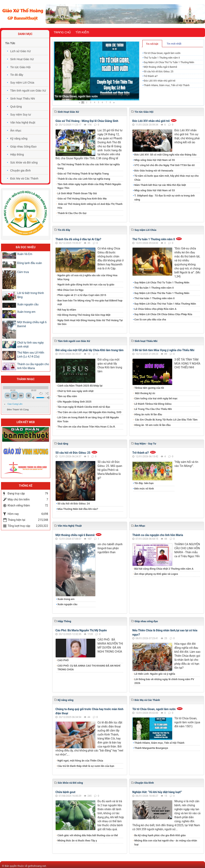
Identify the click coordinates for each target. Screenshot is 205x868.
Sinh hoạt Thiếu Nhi (23, 99)
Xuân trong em (66, 599)
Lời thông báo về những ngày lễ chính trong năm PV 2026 (164, 681)
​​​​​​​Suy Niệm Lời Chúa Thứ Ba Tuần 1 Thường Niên (162, 293)
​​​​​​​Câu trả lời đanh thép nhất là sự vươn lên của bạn (86, 766)
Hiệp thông (17, 154)
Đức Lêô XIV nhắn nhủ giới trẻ (160, 81)
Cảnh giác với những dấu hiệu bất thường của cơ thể (88, 835)
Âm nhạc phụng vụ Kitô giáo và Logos (156, 574)
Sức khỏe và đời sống (24, 162)
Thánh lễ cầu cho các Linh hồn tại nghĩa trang (84, 179)
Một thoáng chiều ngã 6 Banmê (160, 67)
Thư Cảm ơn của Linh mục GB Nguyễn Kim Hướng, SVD (89, 412)
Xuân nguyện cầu (67, 604)
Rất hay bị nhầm (67, 310)
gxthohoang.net (37, 866)
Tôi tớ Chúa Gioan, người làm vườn (76, 96)
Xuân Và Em (25, 254)
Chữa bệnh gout (65, 792)
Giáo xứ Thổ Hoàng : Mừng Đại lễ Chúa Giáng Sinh (87, 121)
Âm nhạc (16, 131)
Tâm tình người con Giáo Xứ (28, 91)
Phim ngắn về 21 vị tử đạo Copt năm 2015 (82, 295)
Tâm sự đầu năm (67, 396)
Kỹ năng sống (19, 139)
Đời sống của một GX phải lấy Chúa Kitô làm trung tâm (89, 350)
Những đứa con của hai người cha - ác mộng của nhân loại (166, 843)
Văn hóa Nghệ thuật (23, 123)
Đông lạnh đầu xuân (30, 263)
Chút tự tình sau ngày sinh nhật (75, 391)
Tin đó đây (17, 75)
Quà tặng (16, 107)
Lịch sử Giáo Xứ (20, 51)
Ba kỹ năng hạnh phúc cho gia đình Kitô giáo (160, 835)
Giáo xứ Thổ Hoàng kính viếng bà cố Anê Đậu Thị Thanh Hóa (90, 206)
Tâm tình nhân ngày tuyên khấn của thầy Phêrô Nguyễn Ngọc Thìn (89, 186)
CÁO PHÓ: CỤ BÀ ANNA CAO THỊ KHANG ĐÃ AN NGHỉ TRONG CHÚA (89, 668)
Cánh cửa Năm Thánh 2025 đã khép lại (80, 386)
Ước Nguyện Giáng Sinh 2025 (74, 402)
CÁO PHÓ (63, 660)
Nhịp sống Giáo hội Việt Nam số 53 (155, 190)
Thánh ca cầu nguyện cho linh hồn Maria (158, 535)
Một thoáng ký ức (145, 393)
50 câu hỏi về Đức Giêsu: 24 (74, 504)
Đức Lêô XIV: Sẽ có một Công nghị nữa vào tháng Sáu (165, 155)
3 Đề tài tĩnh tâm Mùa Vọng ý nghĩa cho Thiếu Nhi (163, 350)
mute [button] (34, 398)
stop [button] (29, 396)
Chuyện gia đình (20, 170)
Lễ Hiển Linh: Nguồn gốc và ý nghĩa (155, 674)
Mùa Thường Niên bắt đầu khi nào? (78, 509)
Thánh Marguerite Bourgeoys (151, 748)
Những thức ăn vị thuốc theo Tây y (77, 841)
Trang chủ (62, 32)
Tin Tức (10, 43)
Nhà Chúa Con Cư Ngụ (70, 290)
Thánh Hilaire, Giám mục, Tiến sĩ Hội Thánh (167, 85)
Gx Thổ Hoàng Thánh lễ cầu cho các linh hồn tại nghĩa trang (89, 166)
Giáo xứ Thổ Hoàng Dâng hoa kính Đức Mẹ (82, 199)
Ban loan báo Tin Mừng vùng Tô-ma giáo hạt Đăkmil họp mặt (90, 302)
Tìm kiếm (82, 32)
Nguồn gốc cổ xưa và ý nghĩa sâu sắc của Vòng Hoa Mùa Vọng (87, 277)
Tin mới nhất (174, 44)
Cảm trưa (23, 272)
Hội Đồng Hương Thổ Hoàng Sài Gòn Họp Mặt (84, 315)
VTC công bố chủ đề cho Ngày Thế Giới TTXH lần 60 (164, 165)
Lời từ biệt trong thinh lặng (31, 295)
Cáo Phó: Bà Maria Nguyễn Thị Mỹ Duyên (81, 630)
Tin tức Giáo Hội (20, 67)
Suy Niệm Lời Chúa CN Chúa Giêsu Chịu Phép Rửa (163, 314)
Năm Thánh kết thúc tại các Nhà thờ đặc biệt (160, 185)
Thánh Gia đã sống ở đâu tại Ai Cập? (78, 239)
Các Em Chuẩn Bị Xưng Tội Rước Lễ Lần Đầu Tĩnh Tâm (166, 420)
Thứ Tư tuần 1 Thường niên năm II (162, 58)
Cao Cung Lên (15, 404)
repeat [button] (41, 393)
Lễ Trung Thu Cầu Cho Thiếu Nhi (153, 409)
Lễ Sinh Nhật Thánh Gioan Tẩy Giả (77, 193)
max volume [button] (49, 398)
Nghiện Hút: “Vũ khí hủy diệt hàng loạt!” (157, 792)
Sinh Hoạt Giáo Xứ (22, 59)
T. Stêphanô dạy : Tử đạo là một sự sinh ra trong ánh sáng (165, 198)
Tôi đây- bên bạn (144, 483)
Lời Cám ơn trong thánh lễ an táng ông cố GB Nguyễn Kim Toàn (88, 419)
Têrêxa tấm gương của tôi (149, 388)
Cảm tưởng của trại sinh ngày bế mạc (156, 398)
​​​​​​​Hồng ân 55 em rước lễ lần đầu (152, 425)
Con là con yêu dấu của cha (150, 319)
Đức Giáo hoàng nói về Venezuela (154, 171)
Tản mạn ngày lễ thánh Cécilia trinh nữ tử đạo (84, 407)
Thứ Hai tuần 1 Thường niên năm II (154, 298)
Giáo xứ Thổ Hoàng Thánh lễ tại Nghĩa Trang (83, 174)
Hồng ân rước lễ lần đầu (148, 414)
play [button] (14, 396)
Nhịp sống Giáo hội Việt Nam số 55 (155, 160)
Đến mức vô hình (144, 489)
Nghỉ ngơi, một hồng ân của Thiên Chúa (80, 761)
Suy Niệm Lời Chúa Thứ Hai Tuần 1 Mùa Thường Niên (165, 304)
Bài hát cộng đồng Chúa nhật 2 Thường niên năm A (164, 569)
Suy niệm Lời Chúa (22, 83)
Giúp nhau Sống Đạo (23, 146)
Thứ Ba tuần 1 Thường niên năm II (154, 288)
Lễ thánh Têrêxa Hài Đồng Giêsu (153, 404)
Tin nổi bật (152, 44)
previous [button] (7, 396)
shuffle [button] (47, 393)
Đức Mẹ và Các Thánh (24, 178)
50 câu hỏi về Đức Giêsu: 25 (159, 72)
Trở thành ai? (151, 76)
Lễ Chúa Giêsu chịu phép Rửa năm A (155, 309)
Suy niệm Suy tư (21, 115)
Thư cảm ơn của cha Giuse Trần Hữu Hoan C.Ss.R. (86, 427)
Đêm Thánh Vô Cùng (18, 410)
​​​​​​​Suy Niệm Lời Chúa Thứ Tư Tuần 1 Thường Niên (169, 62)
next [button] (21, 396)
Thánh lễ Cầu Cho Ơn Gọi (72, 213)
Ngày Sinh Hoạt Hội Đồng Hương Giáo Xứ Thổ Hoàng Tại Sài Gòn (90, 322)
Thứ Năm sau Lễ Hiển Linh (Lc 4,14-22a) (31, 355)
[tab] (152, 44)
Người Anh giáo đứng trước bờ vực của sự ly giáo (86, 285)
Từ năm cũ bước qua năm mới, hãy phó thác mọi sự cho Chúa (166, 178)
